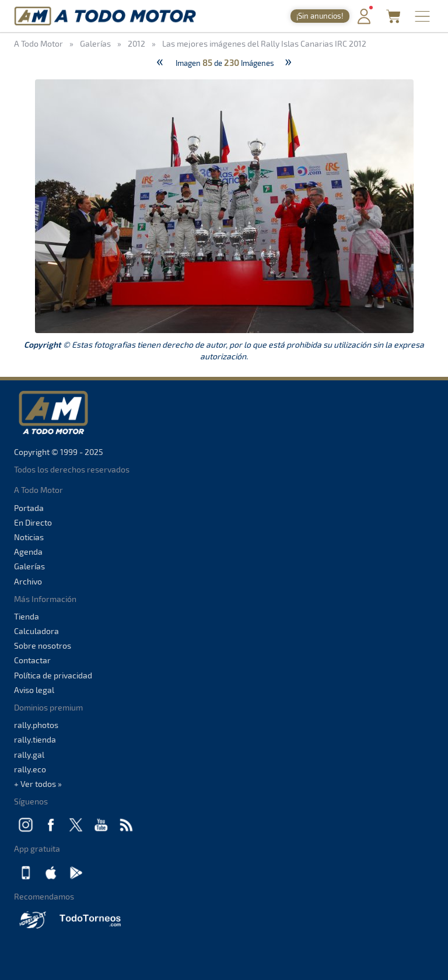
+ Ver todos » (38, 784)
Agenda (28, 552)
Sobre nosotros (43, 645)
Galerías (29, 566)
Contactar (32, 660)
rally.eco (30, 769)
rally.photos (36, 725)
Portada (29, 508)
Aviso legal (34, 690)
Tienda (27, 616)
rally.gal (29, 755)
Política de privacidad (53, 675)
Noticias (29, 537)
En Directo (33, 522)
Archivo (28, 581)
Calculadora (36, 631)
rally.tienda (35, 739)
